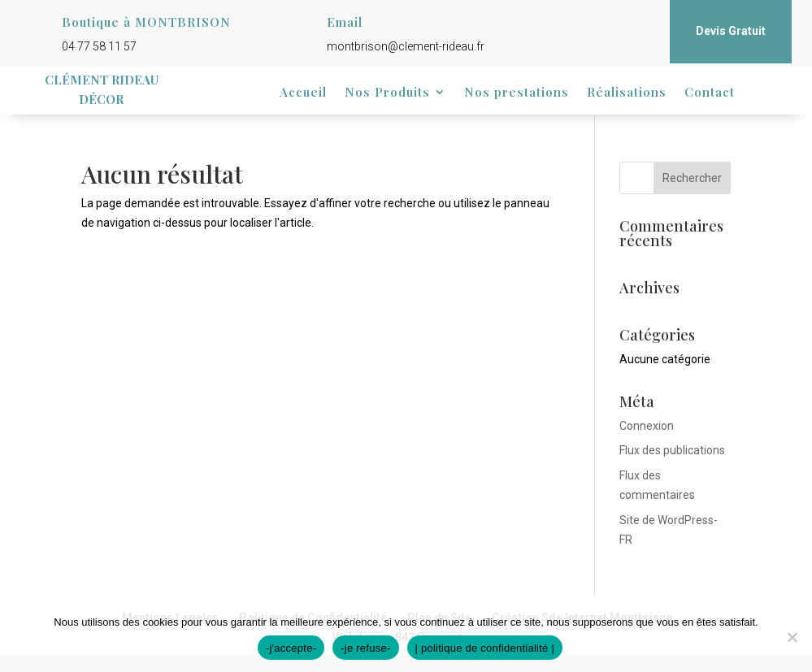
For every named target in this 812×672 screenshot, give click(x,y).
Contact (710, 93)
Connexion (647, 426)
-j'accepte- (291, 648)
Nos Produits (387, 93)
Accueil (303, 93)
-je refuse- (365, 648)
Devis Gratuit (731, 31)
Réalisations (627, 93)
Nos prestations (517, 93)
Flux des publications (672, 450)
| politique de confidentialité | (485, 648)
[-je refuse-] (792, 637)
